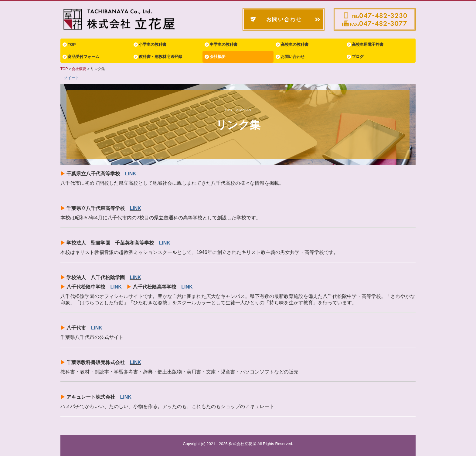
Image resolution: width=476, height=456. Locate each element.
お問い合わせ (293, 57)
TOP (72, 44)
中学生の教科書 (224, 44)
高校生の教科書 (295, 44)
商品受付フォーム (83, 57)
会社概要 (218, 57)
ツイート (71, 78)
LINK (130, 174)
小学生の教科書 (153, 44)
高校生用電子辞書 (368, 44)
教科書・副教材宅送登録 (160, 57)
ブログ (358, 57)
